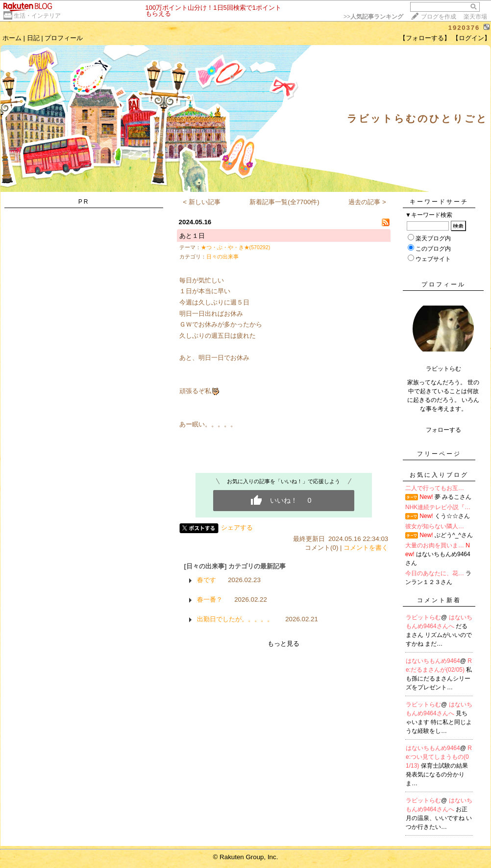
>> (373, 17)
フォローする (443, 430)
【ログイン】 (471, 38)
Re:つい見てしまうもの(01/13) (439, 757)
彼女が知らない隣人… (435, 526)
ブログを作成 (439, 17)
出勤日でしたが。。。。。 (235, 619)
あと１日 (192, 236)
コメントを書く (366, 548)
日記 (33, 38)
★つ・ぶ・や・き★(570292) (236, 247)
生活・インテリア (37, 16)
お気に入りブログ (439, 475)
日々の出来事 (222, 257)
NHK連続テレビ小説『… (438, 507)
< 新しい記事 (202, 202)
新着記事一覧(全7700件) (284, 202)
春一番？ (210, 599)
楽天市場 (475, 17)
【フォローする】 (425, 38)
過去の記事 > (367, 202)
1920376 (464, 28)
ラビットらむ (423, 617)
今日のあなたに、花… (435, 573)
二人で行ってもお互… (435, 488)
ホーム (12, 38)
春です (207, 580)
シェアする (237, 528)
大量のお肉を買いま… (435, 545)
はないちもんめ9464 (433, 661)
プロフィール (64, 38)
